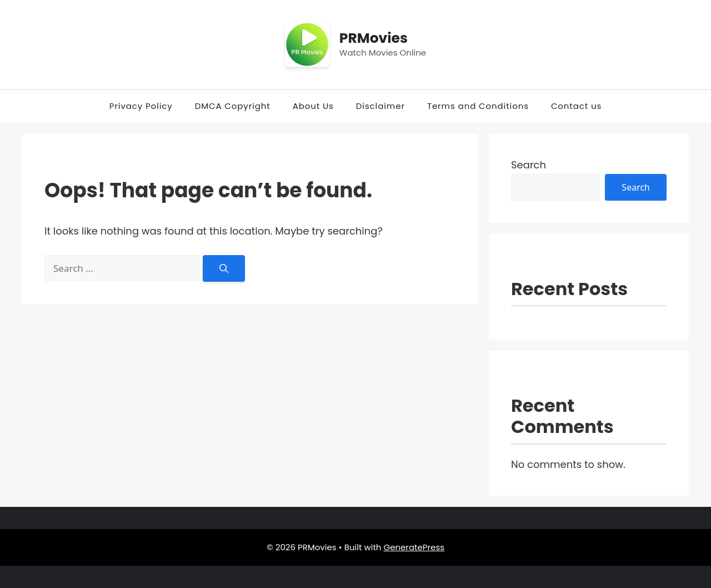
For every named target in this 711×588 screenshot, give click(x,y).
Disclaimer (380, 106)
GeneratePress (414, 547)
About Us (313, 106)
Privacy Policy (141, 106)
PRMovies (374, 38)
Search (529, 165)
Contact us (576, 106)
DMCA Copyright (233, 106)
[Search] (224, 268)
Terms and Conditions (478, 106)
